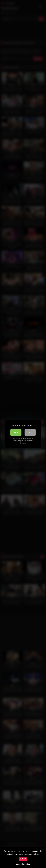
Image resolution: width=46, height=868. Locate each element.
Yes (16, 432)
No (30, 432)
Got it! (23, 859)
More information (23, 864)
